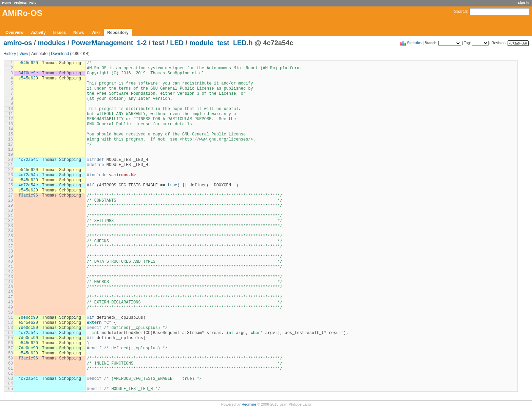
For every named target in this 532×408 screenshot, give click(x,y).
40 (11, 262)
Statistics (414, 43)
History (10, 54)
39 (11, 257)
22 (11, 170)
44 (11, 282)
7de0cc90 (28, 318)
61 (11, 369)
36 (11, 241)
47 (11, 297)
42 (11, 272)
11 (11, 114)
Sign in (523, 3)
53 (11, 328)
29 (11, 206)
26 (11, 190)
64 (11, 384)
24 (11, 180)
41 (11, 267)
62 (11, 374)
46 (11, 292)
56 (11, 343)
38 (11, 252)
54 (11, 333)
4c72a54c (28, 160)
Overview (14, 33)
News (79, 33)
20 (11, 160)
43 (11, 277)
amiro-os (18, 43)
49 (11, 308)
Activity (38, 33)
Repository (118, 33)
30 (11, 211)
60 (11, 364)
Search (460, 12)
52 (11, 323)
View (24, 54)
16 (11, 140)
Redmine (249, 404)
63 (11, 379)
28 (11, 201)
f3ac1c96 (28, 196)
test (158, 43)
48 (11, 302)
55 (11, 338)
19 (11, 155)
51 (11, 318)
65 (11, 389)
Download (60, 54)
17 (11, 145)
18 (11, 150)
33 (11, 226)
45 (11, 287)
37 (11, 246)
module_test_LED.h (221, 43)
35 (11, 236)
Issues (60, 33)
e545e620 (28, 63)
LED (177, 43)
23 (11, 175)
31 (11, 216)
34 (11, 231)
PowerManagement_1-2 (109, 43)
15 (11, 134)
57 (11, 348)
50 (11, 313)
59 (11, 358)
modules (52, 43)
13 (11, 124)
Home (7, 3)
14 (11, 129)
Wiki (96, 33)
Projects (20, 3)
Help (33, 3)
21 (11, 165)
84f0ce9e (28, 73)
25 (11, 185)
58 (11, 353)
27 (11, 196)
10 (11, 109)
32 (11, 221)
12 (11, 119)
